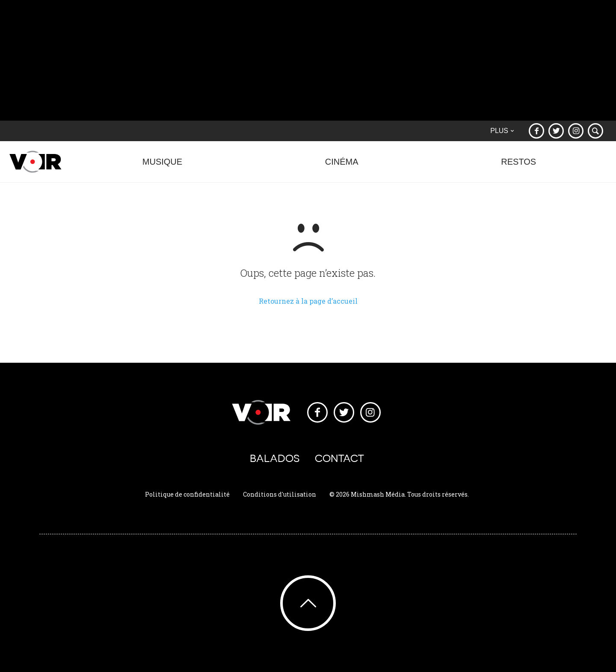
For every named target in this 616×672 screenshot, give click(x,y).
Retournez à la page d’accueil (308, 301)
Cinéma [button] (342, 166)
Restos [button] (518, 166)
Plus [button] (502, 131)
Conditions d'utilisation (280, 494)
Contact (339, 458)
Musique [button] (162, 166)
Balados (275, 458)
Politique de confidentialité (187, 494)
